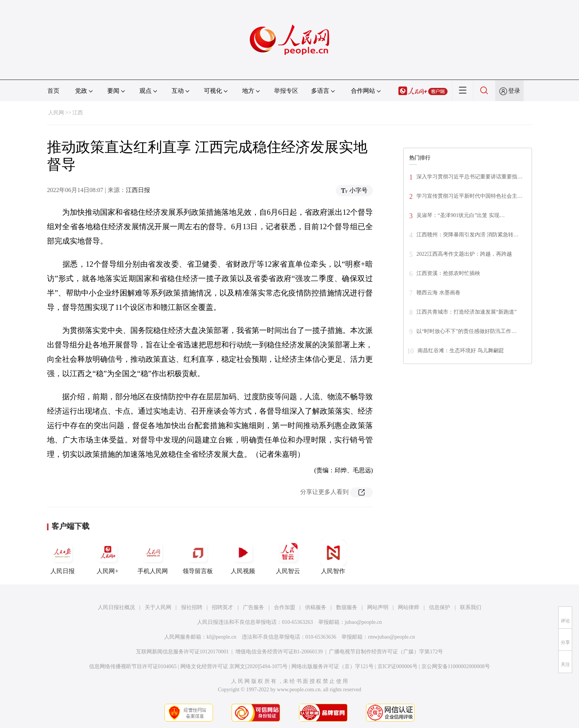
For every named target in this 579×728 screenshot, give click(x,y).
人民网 (56, 113)
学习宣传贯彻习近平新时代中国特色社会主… (469, 196)
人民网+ (108, 557)
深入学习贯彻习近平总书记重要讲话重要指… (469, 177)
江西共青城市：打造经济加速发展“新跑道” (466, 312)
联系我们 (471, 607)
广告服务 (254, 607)
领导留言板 (198, 557)
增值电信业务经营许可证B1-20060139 (279, 652)
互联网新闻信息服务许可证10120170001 (182, 652)
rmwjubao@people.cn (391, 637)
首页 (53, 91)
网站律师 (408, 607)
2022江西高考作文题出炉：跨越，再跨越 (464, 254)
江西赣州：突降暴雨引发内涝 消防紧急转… (468, 235)
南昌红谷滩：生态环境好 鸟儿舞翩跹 (461, 351)
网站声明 (378, 607)
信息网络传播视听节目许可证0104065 (133, 666)
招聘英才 (222, 607)
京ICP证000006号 (397, 666)
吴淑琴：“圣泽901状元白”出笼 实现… (461, 215)
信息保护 (440, 607)
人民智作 (333, 557)
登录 (514, 91)
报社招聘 (192, 607)
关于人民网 (158, 607)
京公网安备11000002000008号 (456, 666)
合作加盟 (285, 607)
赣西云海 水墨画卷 (438, 293)
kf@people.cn (221, 637)
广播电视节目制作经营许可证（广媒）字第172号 (386, 652)
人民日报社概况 (116, 607)
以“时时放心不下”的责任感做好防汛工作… (466, 331)
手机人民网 (153, 557)
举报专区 (286, 91)
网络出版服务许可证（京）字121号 (333, 666)
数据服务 (347, 607)
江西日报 (138, 190)
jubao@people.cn (363, 622)
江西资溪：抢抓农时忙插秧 (448, 273)
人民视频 (243, 557)
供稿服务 (316, 607)
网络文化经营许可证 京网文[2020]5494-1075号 (234, 666)
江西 (78, 113)
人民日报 (63, 557)
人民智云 (288, 557)
